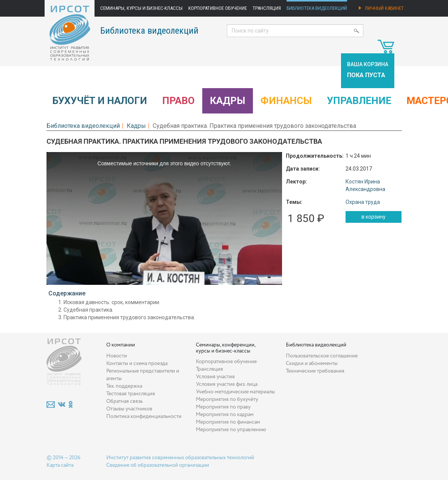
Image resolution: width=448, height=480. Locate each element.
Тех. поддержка (124, 386)
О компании (121, 345)
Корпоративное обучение (218, 8)
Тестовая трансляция (131, 394)
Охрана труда (363, 202)
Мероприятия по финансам (228, 422)
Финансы (286, 101)
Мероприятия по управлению (231, 430)
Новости (117, 356)
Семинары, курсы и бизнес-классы (141, 8)
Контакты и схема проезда (137, 363)
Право (178, 101)
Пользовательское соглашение (322, 356)
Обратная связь (124, 401)
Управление (359, 101)
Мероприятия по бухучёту (227, 399)
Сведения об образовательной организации (158, 465)
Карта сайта (60, 465)
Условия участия (215, 377)
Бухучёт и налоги (100, 101)
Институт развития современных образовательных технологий (180, 458)
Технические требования (315, 371)
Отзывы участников (129, 409)
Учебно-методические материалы (235, 392)
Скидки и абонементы (312, 363)
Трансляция (267, 8)
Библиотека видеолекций (317, 8)
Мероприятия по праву (223, 407)
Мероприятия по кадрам (225, 415)
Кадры (228, 101)
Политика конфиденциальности (144, 416)
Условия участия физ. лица (227, 384)
